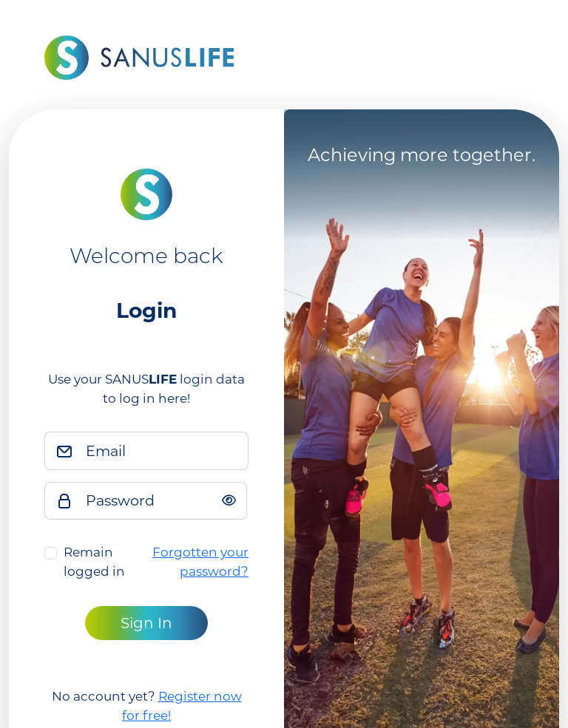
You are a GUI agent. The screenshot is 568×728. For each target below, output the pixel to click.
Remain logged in (94, 562)
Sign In (146, 623)
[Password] (162, 501)
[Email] (163, 451)
